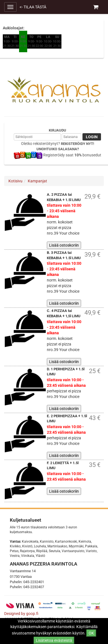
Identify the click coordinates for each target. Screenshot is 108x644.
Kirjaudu (58, 130)
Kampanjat (37, 181)
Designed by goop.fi (21, 614)
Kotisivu (15, 181)
